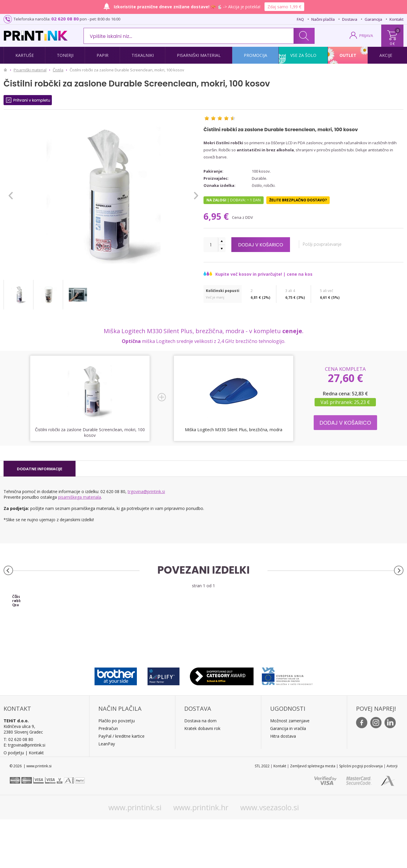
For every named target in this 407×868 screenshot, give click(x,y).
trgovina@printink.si (146, 491)
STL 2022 (262, 815)
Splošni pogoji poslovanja (361, 815)
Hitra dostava (283, 785)
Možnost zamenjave (290, 769)
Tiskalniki (143, 55)
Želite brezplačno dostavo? (298, 200)
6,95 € (217, 216)
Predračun (108, 777)
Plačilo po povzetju (117, 769)
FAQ (300, 19)
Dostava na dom (200, 769)
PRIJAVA (366, 36)
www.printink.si (135, 856)
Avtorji (392, 815)
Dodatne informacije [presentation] (40, 469)
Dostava (350, 19)
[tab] (40, 469)
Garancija (373, 19)
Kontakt (396, 19)
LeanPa (106, 792)
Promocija (255, 55)
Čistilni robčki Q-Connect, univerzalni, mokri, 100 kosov (54, 647)
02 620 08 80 (65, 19)
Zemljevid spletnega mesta (313, 815)
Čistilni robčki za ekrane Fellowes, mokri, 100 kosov (154, 647)
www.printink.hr (201, 856)
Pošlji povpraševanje (336, 244)
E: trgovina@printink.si (24, 794)
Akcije (386, 55)
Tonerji (65, 55)
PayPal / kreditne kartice (121, 785)
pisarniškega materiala (80, 497)
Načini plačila (323, 19)
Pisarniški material (199, 55)
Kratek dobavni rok (202, 777)
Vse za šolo (303, 55)
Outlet (348, 55)
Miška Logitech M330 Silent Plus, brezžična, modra (234, 430)
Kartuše (25, 55)
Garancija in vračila (288, 777)
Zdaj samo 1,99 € (284, 7)
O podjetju (14, 801)
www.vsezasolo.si (270, 856)
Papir (102, 55)
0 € (392, 44)
